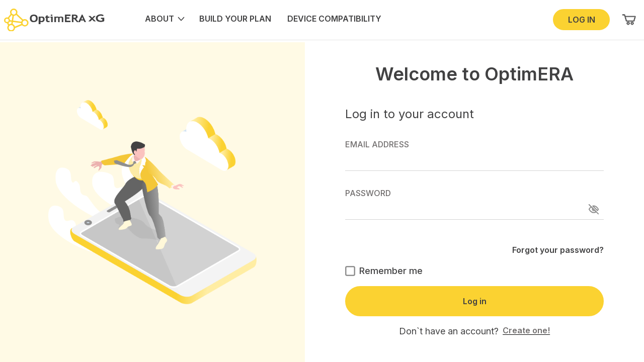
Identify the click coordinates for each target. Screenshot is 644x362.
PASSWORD (474, 204)
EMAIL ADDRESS (474, 155)
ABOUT (164, 19)
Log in (475, 301)
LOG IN (582, 20)
